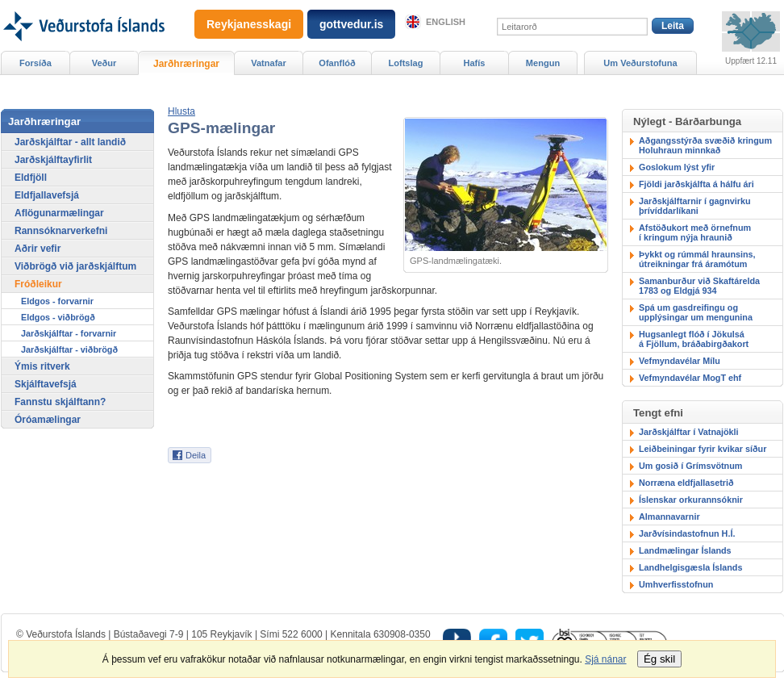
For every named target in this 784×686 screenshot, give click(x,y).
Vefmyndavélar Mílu (680, 361)
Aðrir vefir (38, 249)
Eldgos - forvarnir (57, 301)
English (446, 22)
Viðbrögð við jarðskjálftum (75, 266)
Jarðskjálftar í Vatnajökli (689, 432)
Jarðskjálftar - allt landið (70, 142)
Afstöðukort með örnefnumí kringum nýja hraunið (695, 232)
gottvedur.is (351, 24)
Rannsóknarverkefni (61, 231)
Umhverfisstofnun (676, 584)
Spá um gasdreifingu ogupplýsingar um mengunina (696, 312)
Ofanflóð (337, 63)
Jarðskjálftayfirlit (53, 160)
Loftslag (406, 63)
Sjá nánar (605, 659)
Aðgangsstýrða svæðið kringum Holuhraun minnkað (705, 145)
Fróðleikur (38, 284)
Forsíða (35, 63)
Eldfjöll (31, 178)
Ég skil (659, 659)
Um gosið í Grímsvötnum (690, 466)
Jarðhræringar (186, 64)
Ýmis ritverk (42, 366)
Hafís (475, 63)
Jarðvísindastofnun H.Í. (687, 533)
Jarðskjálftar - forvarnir (69, 333)
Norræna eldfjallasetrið (686, 483)
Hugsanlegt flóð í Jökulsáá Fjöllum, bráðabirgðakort (694, 339)
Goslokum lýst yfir (677, 167)
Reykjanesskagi (249, 24)
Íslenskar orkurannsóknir (691, 500)
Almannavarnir (669, 517)
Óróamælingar (48, 420)
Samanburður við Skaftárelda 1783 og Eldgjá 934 (699, 286)
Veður (104, 63)
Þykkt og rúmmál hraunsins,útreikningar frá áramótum (697, 259)
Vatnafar (269, 63)
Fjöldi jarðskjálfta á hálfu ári (696, 184)
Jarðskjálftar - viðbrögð (69, 349)
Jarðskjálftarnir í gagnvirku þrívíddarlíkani (695, 206)
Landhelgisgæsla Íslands (690, 567)
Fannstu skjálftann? (60, 402)
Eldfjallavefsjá (47, 195)
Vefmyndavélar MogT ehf (690, 378)
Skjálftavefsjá (46, 384)
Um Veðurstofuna (640, 63)
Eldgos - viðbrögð (58, 317)
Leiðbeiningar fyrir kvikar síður (703, 449)
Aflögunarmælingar (59, 213)
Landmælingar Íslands (685, 550)
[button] (181, 111)
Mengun (543, 63)
